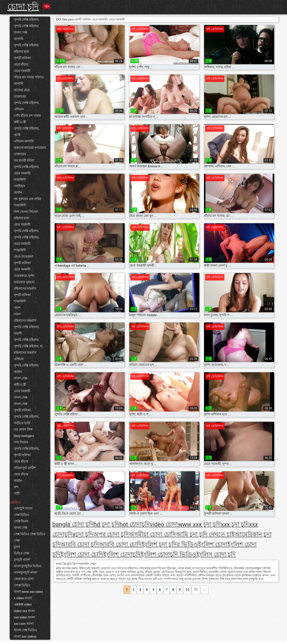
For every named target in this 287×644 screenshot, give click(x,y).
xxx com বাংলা (24, 624)
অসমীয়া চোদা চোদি (152, 534)
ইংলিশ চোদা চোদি (82, 554)
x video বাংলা (23, 598)
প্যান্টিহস (19, 186)
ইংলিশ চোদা (213, 544)
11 (196, 590)
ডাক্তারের (20, 96)
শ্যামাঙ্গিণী (20, 180)
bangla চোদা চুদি (73, 524)
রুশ (16, 487)
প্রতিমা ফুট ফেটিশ (25, 468)
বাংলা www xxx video (28, 592)
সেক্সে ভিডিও (22, 585)
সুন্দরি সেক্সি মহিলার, (26, 20)
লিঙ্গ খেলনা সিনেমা (26, 212)
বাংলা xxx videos (25, 637)
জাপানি (19, 39)
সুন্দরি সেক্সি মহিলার (26, 26)
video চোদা (164, 524)
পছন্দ (17, 308)
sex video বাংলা (24, 617)
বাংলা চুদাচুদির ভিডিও (28, 566)
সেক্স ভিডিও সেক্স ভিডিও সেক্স (30, 537)
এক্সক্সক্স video (23, 605)
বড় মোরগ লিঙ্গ (23, 429)
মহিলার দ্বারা (22, 52)
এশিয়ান (19, 109)
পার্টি (17, 494)
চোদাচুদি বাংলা (23, 508)
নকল (17, 314)
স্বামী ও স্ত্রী (20, 122)
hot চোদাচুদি (135, 524)
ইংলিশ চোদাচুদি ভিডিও (169, 554)
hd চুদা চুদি (107, 524)
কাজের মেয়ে (22, 90)
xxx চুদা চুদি (235, 524)
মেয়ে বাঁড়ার (21, 64)
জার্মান (18, 193)
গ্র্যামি (17, 135)
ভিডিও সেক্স (22, 553)
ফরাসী (18, 333)
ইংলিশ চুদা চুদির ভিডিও (170, 544)
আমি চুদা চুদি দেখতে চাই (205, 534)
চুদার (17, 547)
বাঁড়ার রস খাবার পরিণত (29, 77)
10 (187, 590)
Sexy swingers (24, 436)
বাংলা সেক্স (21, 32)
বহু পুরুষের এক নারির (28, 199)
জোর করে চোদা (24, 579)
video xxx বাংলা (24, 611)
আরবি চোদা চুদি (80, 544)
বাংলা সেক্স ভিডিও (25, 630)
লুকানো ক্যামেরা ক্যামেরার (30, 148)
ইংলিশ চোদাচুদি (122, 554)
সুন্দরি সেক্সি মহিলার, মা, (29, 346)
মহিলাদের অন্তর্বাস (25, 289)
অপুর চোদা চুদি (111, 534)
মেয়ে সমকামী (22, 71)
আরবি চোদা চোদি (120, 544)
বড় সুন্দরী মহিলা (24, 161)
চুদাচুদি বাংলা (22, 560)
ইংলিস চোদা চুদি (216, 554)
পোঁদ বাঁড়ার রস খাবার (27, 116)
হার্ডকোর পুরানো (24, 282)
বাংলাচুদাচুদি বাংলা (26, 572)
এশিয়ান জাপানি (24, 141)
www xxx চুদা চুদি (199, 524)
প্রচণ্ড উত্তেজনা (24, 257)
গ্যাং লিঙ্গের (21, 442)
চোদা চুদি (23, 7)
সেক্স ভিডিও (22, 515)
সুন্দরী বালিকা (22, 58)
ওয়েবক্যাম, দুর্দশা (24, 276)
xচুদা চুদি (83, 534)
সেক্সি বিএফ (21, 521)
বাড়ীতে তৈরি (22, 423)
